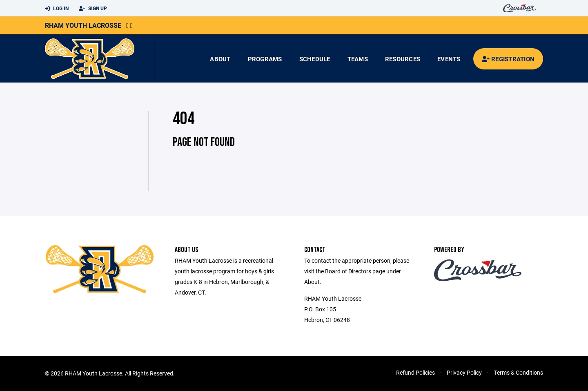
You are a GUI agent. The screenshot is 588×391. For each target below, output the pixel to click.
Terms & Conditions (518, 372)
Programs (265, 59)
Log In (57, 9)
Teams (358, 59)
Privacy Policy (464, 372)
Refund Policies (415, 372)
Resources (403, 59)
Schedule (315, 59)
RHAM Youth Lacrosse (83, 25)
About (220, 59)
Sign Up (93, 9)
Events (449, 59)
